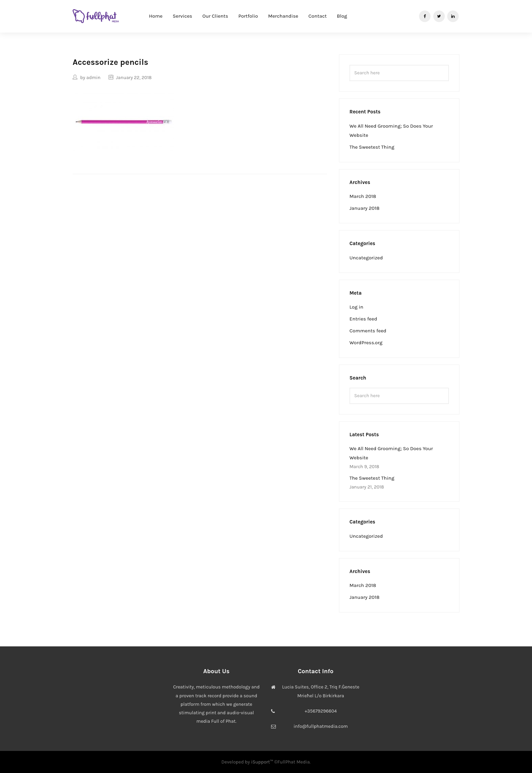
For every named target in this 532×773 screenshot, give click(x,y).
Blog (342, 16)
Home (156, 16)
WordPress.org (366, 343)
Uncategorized (366, 258)
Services (183, 16)
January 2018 (364, 208)
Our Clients (215, 16)
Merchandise (283, 16)
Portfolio (248, 16)
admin (93, 78)
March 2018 (363, 196)
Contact (318, 16)
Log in (356, 307)
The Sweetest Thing (372, 147)
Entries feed (363, 319)
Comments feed (368, 331)
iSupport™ (262, 762)
